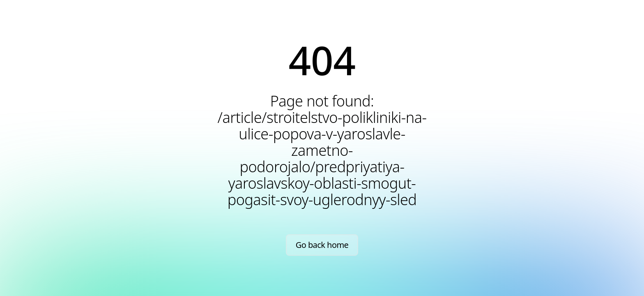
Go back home (322, 245)
